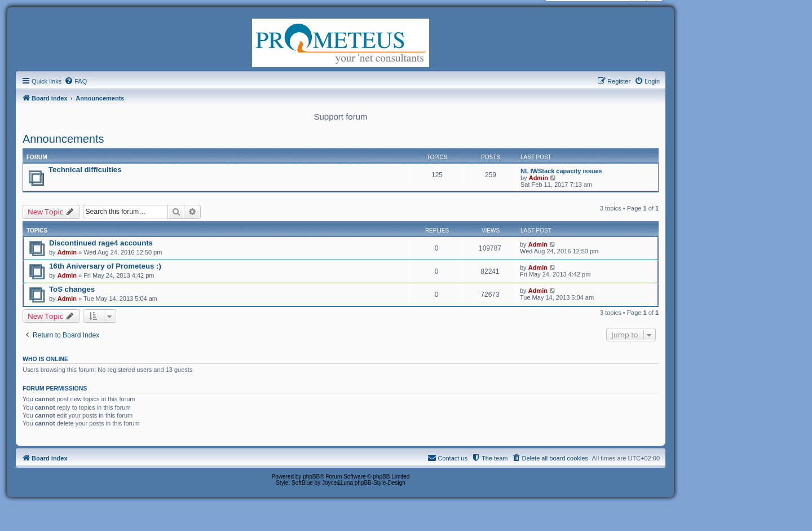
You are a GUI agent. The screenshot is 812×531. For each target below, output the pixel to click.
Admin (539, 178)
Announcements (63, 139)
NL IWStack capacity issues (561, 171)
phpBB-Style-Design (380, 483)
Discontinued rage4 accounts (101, 243)
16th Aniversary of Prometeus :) (105, 266)
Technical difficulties (85, 170)
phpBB (311, 477)
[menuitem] (76, 81)
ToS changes (72, 289)
